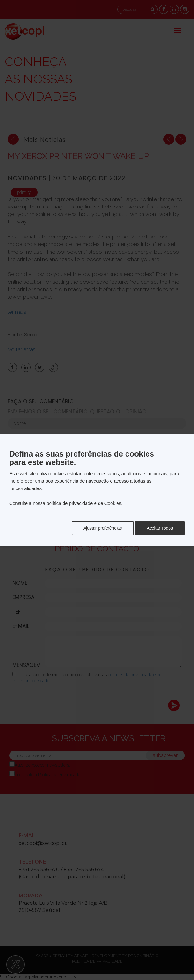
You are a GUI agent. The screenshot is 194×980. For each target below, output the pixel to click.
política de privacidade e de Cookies (84, 503)
